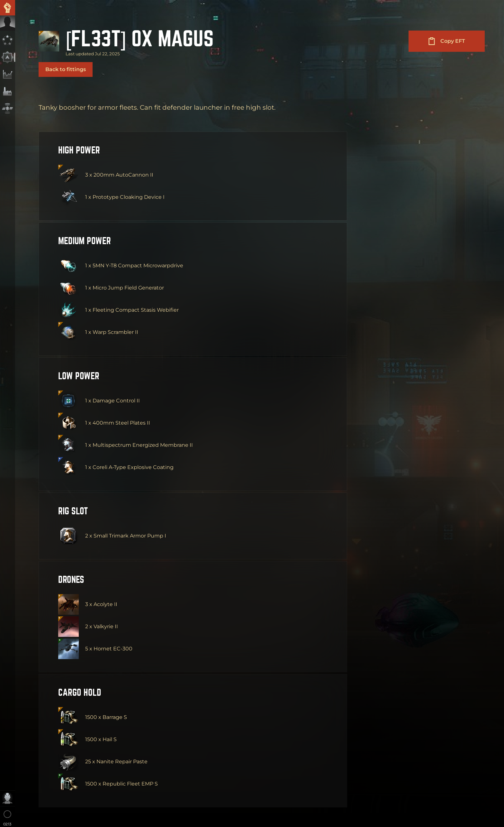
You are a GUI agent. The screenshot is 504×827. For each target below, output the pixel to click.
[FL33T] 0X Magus (140, 37)
